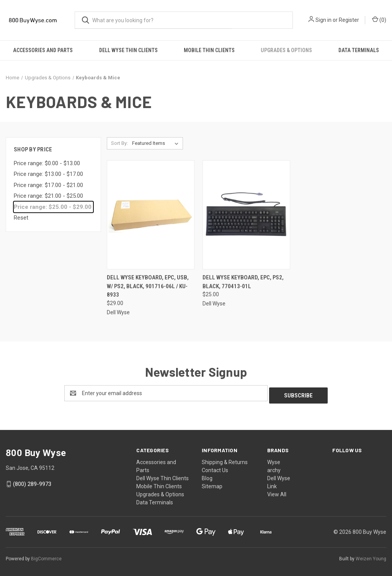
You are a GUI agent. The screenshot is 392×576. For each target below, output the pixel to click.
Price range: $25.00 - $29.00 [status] (53, 207)
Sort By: (119, 143)
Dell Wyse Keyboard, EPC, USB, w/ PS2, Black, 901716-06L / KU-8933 (148, 286)
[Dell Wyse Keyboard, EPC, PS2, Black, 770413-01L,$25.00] (246, 215)
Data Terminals (155, 500)
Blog (207, 476)
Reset (21, 218)
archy (274, 468)
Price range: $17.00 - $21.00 (48, 185)
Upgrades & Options (286, 50)
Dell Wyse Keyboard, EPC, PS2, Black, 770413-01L (243, 282)
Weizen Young (371, 556)
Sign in (323, 20)
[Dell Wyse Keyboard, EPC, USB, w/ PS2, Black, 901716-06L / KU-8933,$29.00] (151, 215)
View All (277, 492)
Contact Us (215, 468)
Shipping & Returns (225, 460)
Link (272, 484)
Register (349, 20)
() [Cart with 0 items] (379, 20)
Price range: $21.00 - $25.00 (48, 196)
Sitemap (212, 484)
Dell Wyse (279, 476)
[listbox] (157, 143)
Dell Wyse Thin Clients (128, 50)
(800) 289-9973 (32, 482)
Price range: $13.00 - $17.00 (48, 174)
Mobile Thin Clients (209, 50)
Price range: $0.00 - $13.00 (47, 163)
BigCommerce (46, 556)
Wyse (274, 460)
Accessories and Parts (43, 50)
